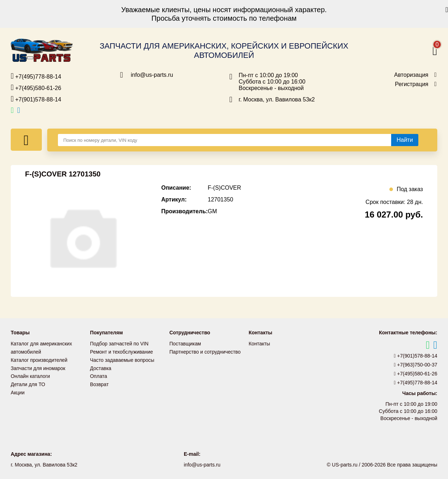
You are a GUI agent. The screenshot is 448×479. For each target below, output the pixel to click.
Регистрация (412, 84)
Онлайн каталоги (31, 375)
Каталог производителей (39, 359)
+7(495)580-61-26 (36, 88)
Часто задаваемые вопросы (123, 359)
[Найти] (405, 140)
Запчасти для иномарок (38, 367)
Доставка (101, 367)
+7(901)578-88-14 (36, 99)
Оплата (99, 375)
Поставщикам (186, 344)
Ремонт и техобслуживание (122, 351)
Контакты (259, 344)
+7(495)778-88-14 (36, 76)
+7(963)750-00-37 (416, 365)
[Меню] (26, 140)
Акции (18, 391)
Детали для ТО (28, 383)
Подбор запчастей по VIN (120, 344)
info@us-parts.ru (152, 75)
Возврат (100, 383)
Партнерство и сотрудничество (206, 351)
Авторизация (411, 75)
